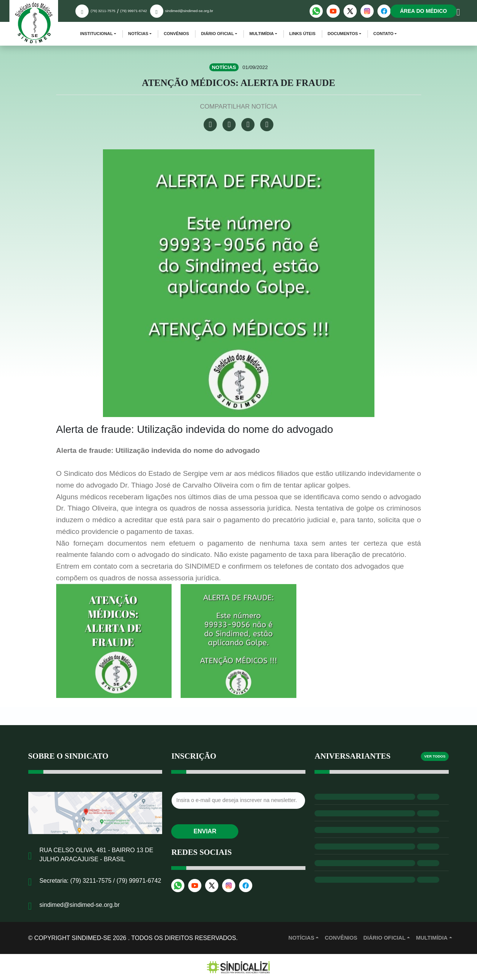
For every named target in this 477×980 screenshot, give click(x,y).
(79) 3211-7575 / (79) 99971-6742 (116, 881)
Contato (383, 34)
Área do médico (424, 11)
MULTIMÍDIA (432, 938)
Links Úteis (302, 34)
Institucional (97, 34)
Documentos (343, 34)
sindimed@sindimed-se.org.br (189, 11)
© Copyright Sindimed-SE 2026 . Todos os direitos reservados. (133, 938)
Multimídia (262, 34)
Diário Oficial (217, 34)
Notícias (138, 34)
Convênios (176, 34)
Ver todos (435, 756)
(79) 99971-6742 (134, 11)
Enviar (205, 831)
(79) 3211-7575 (103, 11)
